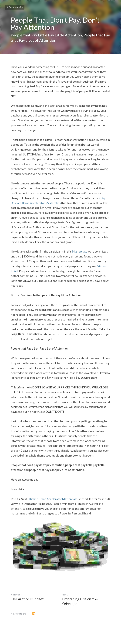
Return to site (15, 7)
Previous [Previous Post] (16, 595)
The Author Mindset (27, 599)
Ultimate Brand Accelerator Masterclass (52, 499)
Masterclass (80, 251)
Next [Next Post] (65, 595)
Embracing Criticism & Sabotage (80, 601)
